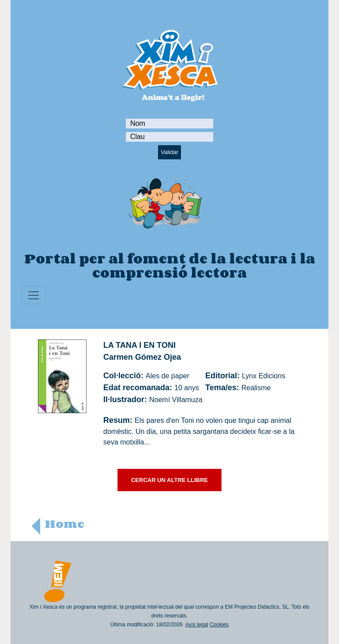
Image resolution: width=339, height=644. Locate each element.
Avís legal (197, 625)
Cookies (219, 625)
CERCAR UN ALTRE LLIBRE (169, 480)
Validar (169, 152)
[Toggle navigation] (34, 295)
